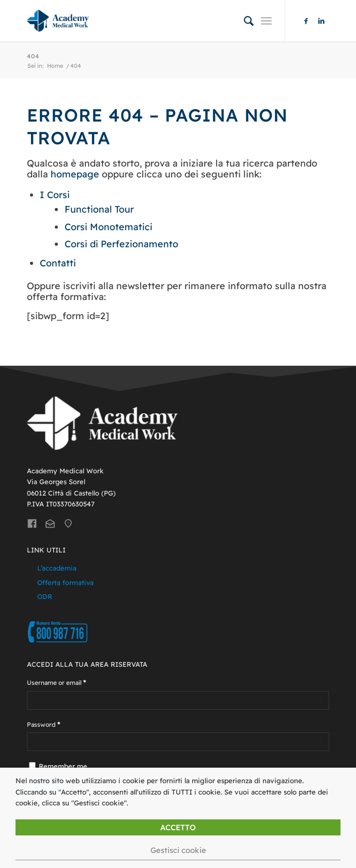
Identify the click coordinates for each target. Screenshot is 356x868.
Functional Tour (99, 209)
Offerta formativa (65, 582)
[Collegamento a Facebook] (306, 21)
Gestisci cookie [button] (178, 850)
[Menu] (266, 21)
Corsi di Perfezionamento (121, 244)
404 (33, 56)
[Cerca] (244, 21)
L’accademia (57, 568)
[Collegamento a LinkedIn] (321, 21)
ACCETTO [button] (178, 827)
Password (44, 724)
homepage (75, 174)
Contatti (58, 263)
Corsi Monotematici (109, 227)
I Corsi (55, 195)
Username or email (57, 682)
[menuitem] (244, 21)
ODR (45, 596)
